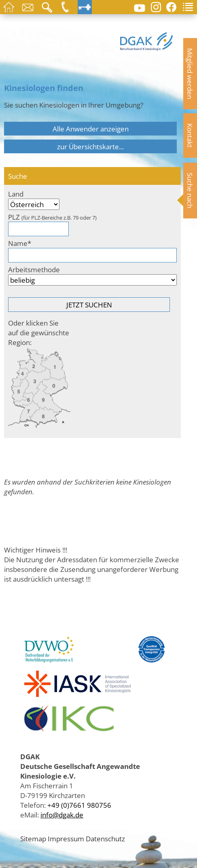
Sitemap (33, 838)
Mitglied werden (190, 74)
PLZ (52, 217)
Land (16, 194)
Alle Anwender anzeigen (91, 129)
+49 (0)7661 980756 (79, 805)
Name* (20, 243)
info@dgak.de (62, 815)
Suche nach (190, 191)
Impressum (66, 838)
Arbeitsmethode (34, 269)
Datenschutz (105, 838)
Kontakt (190, 135)
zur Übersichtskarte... (90, 146)
